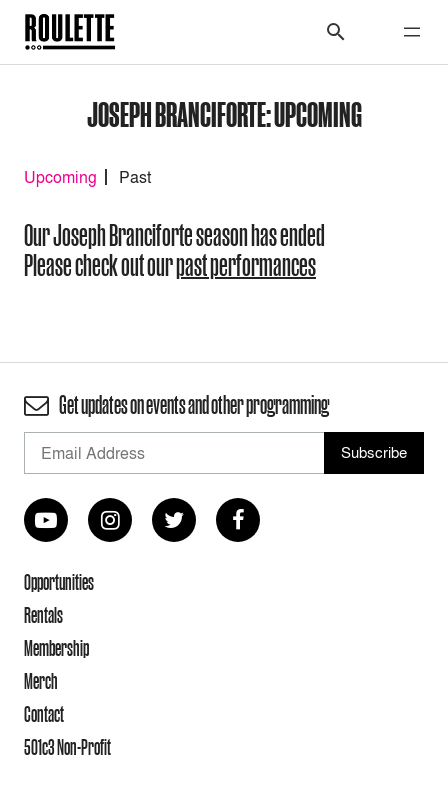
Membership (56, 648)
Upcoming (60, 177)
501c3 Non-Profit (67, 747)
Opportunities (59, 582)
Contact (44, 714)
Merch (41, 681)
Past (135, 177)
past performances (246, 265)
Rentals (43, 615)
